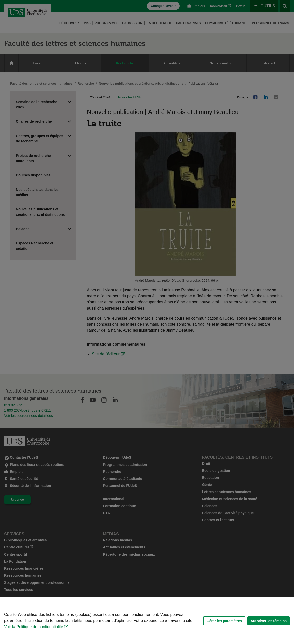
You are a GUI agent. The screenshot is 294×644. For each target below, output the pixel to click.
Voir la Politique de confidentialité (34, 627)
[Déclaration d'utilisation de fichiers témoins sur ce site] (147, 621)
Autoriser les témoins (269, 621)
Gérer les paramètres (224, 621)
